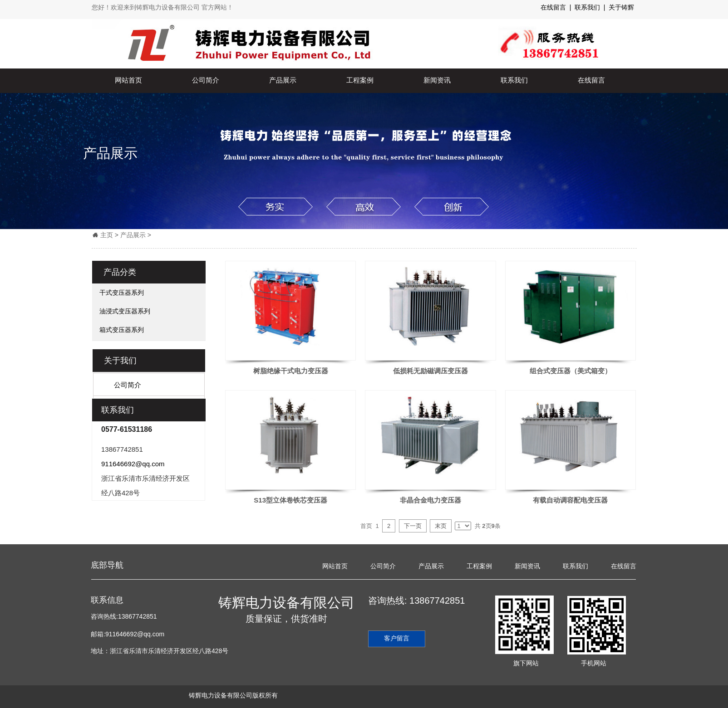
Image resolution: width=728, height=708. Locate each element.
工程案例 (360, 80)
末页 (441, 526)
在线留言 (591, 80)
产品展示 (283, 80)
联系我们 (514, 80)
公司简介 (206, 80)
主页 (107, 235)
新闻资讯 (437, 80)
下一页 (413, 526)
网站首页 (128, 80)
